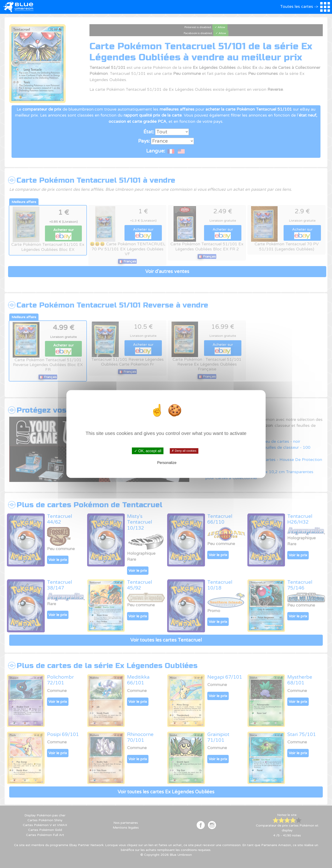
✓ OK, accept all (148, 451)
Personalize (167, 462)
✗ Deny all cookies (184, 451)
